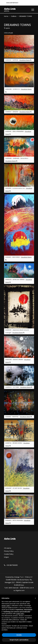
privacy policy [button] (6, 606)
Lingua (6, 557)
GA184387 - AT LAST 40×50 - (17, 490)
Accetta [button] (19, 635)
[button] (35, 598)
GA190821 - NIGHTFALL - (19, 417)
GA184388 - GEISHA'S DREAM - (18, 361)
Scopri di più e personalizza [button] (19, 640)
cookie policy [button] (20, 614)
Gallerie (14, 16)
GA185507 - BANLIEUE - (18, 112)
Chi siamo (8, 548)
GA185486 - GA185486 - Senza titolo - (17, 160)
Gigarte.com (20, 591)
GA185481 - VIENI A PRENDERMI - (18, 133)
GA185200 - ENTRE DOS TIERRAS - (19, 281)
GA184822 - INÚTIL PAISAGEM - (18, 522)
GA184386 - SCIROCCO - (18, 91)
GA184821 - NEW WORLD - (18, 259)
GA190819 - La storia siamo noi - (19, 190)
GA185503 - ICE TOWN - (19, 387)
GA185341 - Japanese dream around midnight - (17, 331)
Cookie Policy (9, 554)
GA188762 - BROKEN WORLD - (17, 444)
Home (6, 16)
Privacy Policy (9, 551)
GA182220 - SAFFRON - (18, 60)
